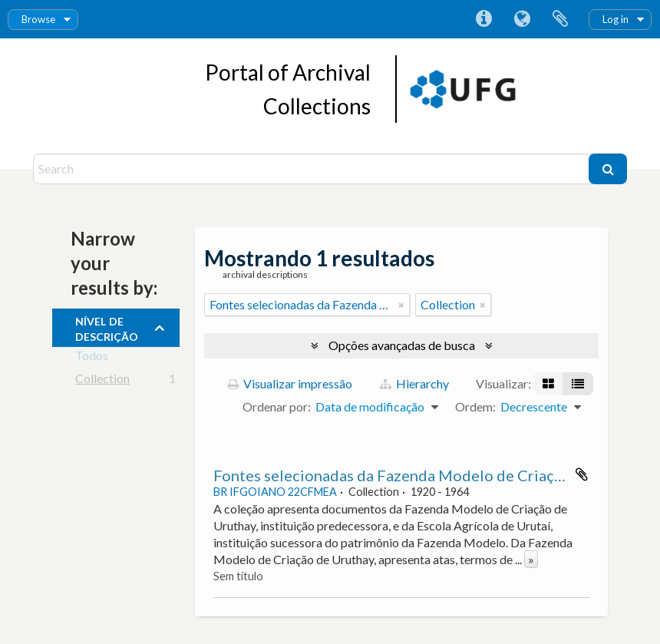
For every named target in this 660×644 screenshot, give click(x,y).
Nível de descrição (107, 327)
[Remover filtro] (401, 305)
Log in (615, 19)
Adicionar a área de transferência (582, 474)
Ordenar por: (277, 406)
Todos (92, 358)
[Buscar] (608, 169)
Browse (38, 19)
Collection (102, 381)
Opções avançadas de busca (402, 345)
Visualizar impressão (290, 383)
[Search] (313, 169)
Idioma (522, 19)
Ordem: (475, 406)
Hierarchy (414, 383)
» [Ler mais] (531, 559)
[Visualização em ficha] (548, 384)
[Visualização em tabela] (578, 384)
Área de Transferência (560, 19)
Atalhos (483, 19)
